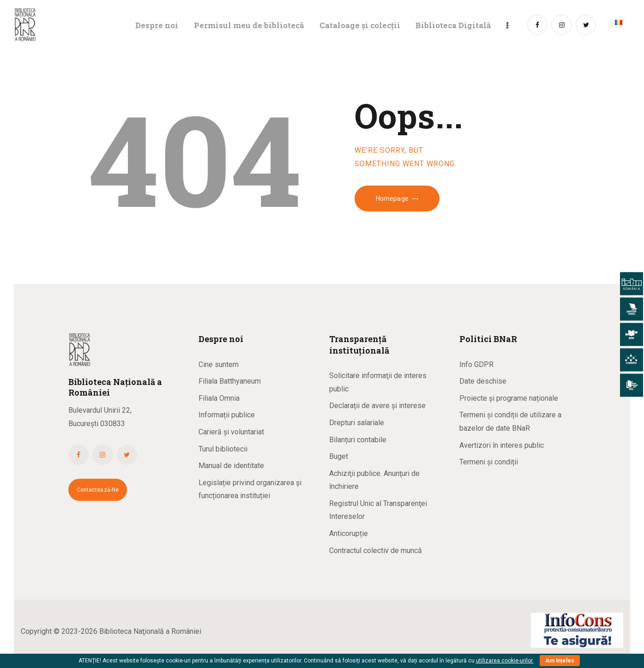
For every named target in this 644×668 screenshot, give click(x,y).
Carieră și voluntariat (231, 432)
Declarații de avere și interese (377, 406)
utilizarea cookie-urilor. (505, 661)
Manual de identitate (231, 466)
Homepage (392, 199)
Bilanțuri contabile (358, 440)
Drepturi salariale (357, 423)
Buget (339, 456)
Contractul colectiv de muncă (376, 551)
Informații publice (227, 415)
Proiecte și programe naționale (509, 398)
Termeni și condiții (489, 462)
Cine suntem (219, 364)
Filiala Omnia (219, 398)
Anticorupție (349, 533)
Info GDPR (476, 364)
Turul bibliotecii (223, 449)
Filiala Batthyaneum (230, 381)
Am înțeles (560, 661)
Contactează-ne (98, 490)
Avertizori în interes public (502, 445)
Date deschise (483, 381)
